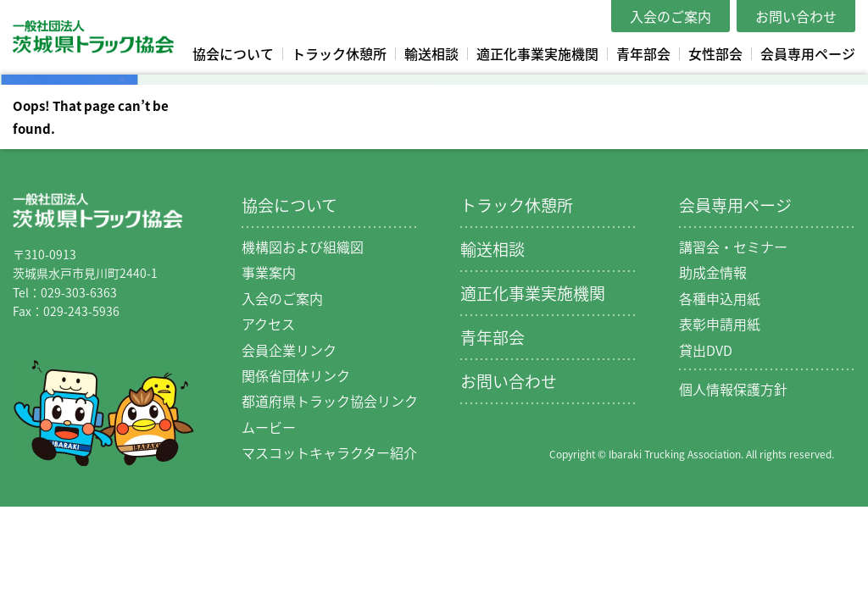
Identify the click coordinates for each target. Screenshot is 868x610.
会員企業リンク (289, 350)
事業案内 (269, 272)
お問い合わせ (796, 16)
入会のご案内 (670, 16)
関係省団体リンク (296, 375)
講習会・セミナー (733, 247)
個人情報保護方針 (733, 389)
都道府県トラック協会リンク (330, 401)
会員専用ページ (808, 53)
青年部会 (643, 53)
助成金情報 (713, 272)
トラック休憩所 (339, 53)
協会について (233, 53)
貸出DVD (706, 350)
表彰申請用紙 (720, 324)
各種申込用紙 (720, 298)
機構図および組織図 (303, 247)
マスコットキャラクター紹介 (329, 452)
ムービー (269, 427)
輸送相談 (431, 53)
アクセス (268, 324)
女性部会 (715, 53)
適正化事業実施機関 (537, 53)
